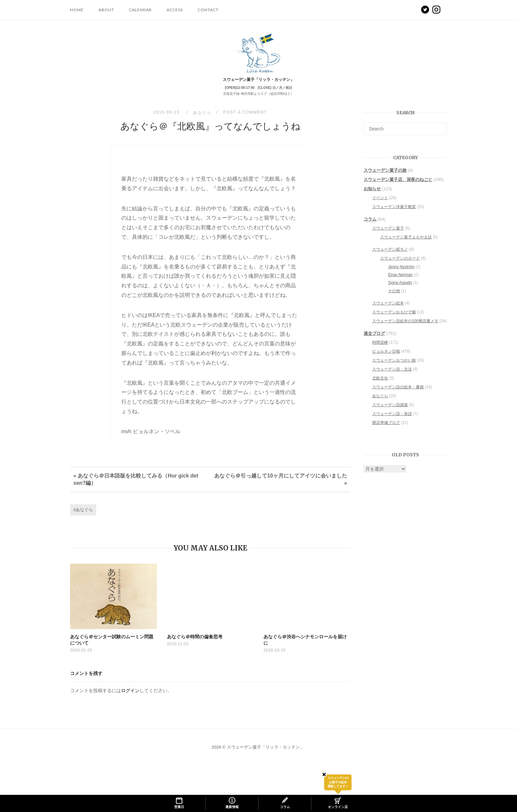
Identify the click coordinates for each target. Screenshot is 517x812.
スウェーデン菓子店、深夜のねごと (398, 186)
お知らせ (372, 196)
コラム (370, 226)
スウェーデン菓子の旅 (385, 177)
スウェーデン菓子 (388, 235)
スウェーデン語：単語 (392, 421)
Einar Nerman (400, 282)
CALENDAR (140, 10)
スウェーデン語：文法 (392, 376)
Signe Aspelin (400, 290)
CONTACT (208, 10)
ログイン (130, 697)
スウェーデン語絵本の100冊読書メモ (405, 328)
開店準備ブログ (386, 430)
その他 (394, 298)
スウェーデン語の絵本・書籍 (398, 394)
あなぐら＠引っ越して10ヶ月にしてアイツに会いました (281, 483)
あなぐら (202, 120)
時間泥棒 (380, 349)
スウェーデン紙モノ (390, 256)
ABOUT (106, 10)
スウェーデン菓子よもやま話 (406, 244)
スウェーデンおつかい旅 (394, 367)
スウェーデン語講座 (390, 412)
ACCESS (175, 10)
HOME (77, 10)
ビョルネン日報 (386, 358)
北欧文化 (380, 385)
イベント (380, 205)
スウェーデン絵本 (388, 310)
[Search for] (405, 136)
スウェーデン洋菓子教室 (394, 214)
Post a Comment (245, 119)
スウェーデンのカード (400, 265)
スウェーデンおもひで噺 (394, 319)
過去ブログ (374, 340)
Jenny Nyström (401, 274)
